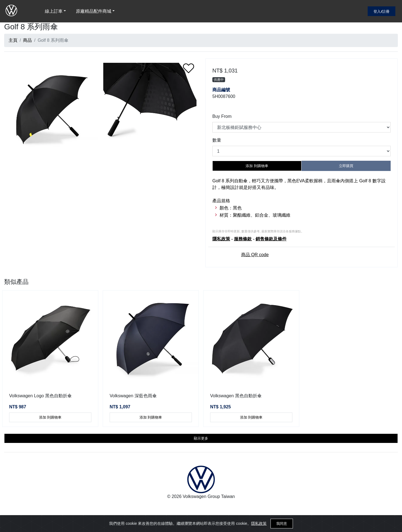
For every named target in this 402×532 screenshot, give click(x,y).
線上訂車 (54, 11)
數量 (217, 140)
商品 (27, 40)
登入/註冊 (382, 11)
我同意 (282, 524)
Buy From (222, 116)
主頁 (13, 40)
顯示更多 (201, 438)
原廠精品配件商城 (94, 11)
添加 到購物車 (257, 166)
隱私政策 (259, 523)
